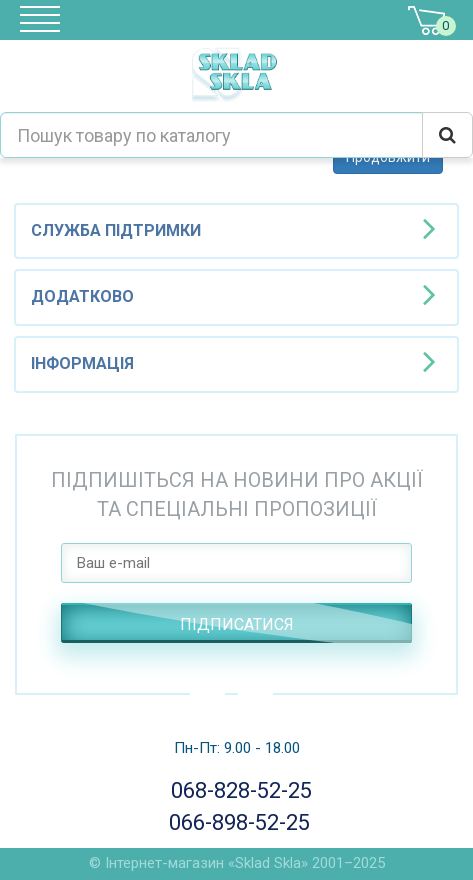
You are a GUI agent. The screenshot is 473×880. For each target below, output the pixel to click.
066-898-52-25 (236, 822)
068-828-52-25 (237, 790)
